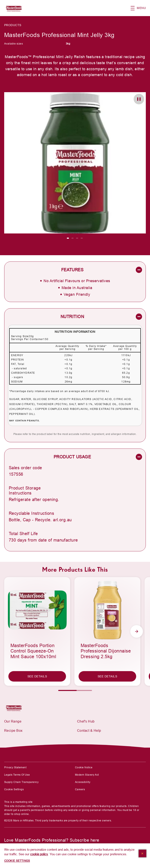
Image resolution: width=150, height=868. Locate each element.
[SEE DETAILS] (37, 676)
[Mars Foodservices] (15, 708)
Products (13, 25)
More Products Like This (75, 569)
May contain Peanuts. (25, 421)
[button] (140, 8)
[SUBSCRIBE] (18, 852)
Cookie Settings (14, 790)
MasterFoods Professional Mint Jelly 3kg (59, 35)
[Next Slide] (137, 631)
